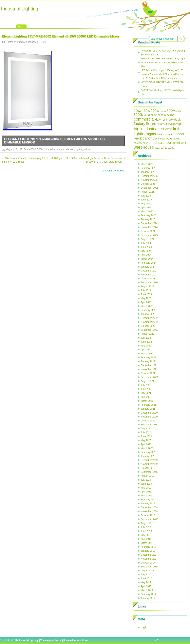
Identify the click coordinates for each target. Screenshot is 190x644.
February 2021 (148, 405)
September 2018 (150, 519)
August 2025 (147, 192)
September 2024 (150, 235)
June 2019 (146, 484)
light (177, 129)
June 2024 (146, 247)
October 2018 (148, 515)
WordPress (82, 640)
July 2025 (146, 196)
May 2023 (146, 298)
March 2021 (147, 401)
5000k (40, 149)
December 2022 (149, 318)
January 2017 (148, 598)
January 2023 (148, 314)
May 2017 (146, 582)
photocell (160, 139)
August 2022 (147, 334)
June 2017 (146, 578)
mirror (87, 149)
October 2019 (148, 468)
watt (158, 147)
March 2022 (147, 354)
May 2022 (146, 346)
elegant (10, 149)
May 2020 (146, 440)
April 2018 (146, 539)
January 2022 (148, 361)
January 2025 (148, 219)
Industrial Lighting (20, 9)
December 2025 (149, 176)
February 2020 (148, 452)
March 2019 (147, 496)
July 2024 (146, 243)
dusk (177, 120)
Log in (144, 627)
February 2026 (148, 168)
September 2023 (150, 283)
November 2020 (149, 417)
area (147, 115)
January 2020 (148, 456)
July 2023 (146, 290)
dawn (159, 119)
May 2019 (146, 488)
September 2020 (150, 425)
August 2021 (147, 381)
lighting (79, 149)
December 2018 (149, 507)
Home (21, 27)
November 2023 (149, 275)
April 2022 (146, 350)
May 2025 (146, 204)
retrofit (176, 139)
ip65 (161, 129)
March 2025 (147, 212)
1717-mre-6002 (28, 149)
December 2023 (149, 271)
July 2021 (146, 385)
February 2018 (148, 547)
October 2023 (148, 279)
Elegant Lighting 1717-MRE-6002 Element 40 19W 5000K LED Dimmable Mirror (54, 141)
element (70, 149)
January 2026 (148, 172)
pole (169, 138)
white (164, 148)
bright (154, 115)
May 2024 (146, 251)
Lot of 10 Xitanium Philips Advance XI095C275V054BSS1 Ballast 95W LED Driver (162, 82)
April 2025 (146, 208)
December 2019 (149, 460)
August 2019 (147, 476)
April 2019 (146, 492)
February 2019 (148, 500)
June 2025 (146, 200)
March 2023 (147, 306)
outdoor (179, 134)
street (176, 143)
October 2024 (148, 231)
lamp (168, 129)
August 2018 (147, 523)
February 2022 (148, 358)
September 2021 (150, 377)
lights (152, 134)
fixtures (161, 124)
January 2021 (148, 409)
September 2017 (150, 567)
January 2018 (148, 551)
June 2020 (146, 436)
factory (140, 124)
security (138, 143)
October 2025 (148, 184)
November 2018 (149, 511)
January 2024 (148, 267)
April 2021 (146, 397)
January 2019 (148, 504)
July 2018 (146, 527)
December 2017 (149, 555)
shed (145, 143)
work (171, 148)
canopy (162, 115)
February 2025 (148, 215)
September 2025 (150, 188)
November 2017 (149, 559)
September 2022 (150, 330)
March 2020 (147, 448)
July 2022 (146, 338)
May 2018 (146, 535)
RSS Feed (145, 4)
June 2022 (146, 342)
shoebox (155, 143)
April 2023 (146, 302)
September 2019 (150, 472)
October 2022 (148, 326)
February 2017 (148, 594)
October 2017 (148, 563)
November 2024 (149, 227)
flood (169, 124)
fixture (151, 124)
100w (138, 111)
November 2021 (149, 369)
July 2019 (146, 480)
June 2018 (146, 531)
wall (183, 143)
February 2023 (148, 310)
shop (167, 143)
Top (158, 640)
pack (138, 138)
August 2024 (147, 239)
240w (163, 111)
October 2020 (148, 421)
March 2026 (147, 164)
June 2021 (146, 389)
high (138, 129)
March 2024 (147, 259)
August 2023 (147, 286)
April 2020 (146, 444)
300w (171, 111)
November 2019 (149, 464)
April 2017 (146, 586)
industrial (150, 129)
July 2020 (146, 432)
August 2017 (147, 571)
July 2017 (146, 575)
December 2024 (149, 223)
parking (149, 138)
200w (155, 111)
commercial (144, 119)
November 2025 (149, 180)
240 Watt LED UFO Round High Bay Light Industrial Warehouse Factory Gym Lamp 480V (163, 63)
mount (169, 134)
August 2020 (147, 429)
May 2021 (146, 393)
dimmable (50, 149)
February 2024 (148, 263)
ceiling (171, 115)
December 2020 (149, 413)
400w (178, 111)
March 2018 (147, 543)
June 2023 (146, 294)
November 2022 (149, 322)
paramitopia (55, 640)
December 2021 (149, 365)
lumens (161, 134)
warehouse (144, 147)
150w (146, 111)
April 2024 (146, 255)
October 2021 (148, 373)
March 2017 (147, 590)
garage (177, 124)
